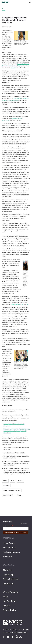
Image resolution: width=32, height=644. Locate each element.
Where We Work (10, 592)
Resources (8, 556)
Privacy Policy (9, 610)
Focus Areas (9, 543)
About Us (7, 570)
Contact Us (8, 584)
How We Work (9, 547)
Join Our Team (9, 601)
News (5, 597)
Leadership (8, 575)
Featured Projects (11, 552)
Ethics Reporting (11, 579)
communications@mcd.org (20, 632)
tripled (13, 68)
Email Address (8, 526)
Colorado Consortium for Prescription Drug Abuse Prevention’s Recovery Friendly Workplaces (17, 431)
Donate (6, 606)
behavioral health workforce (19, 304)
